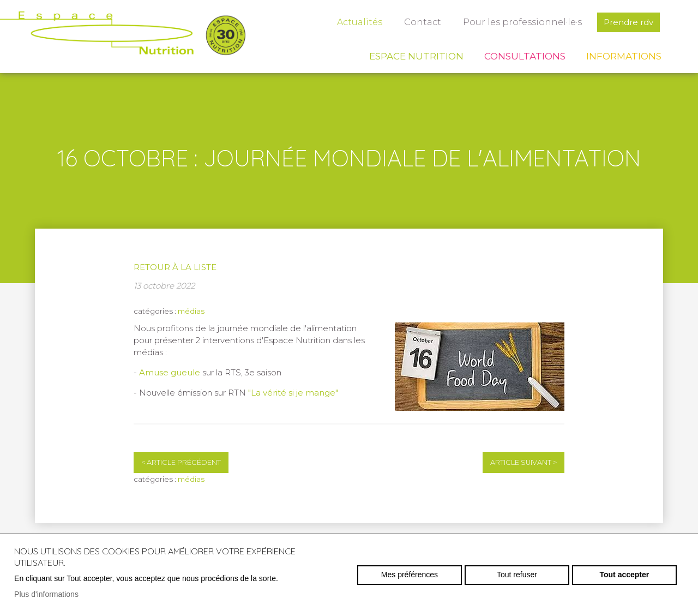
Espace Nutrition (416, 56)
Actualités (360, 22)
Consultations (525, 56)
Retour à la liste (175, 267)
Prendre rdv (628, 22)
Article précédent (181, 462)
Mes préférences (410, 575)
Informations (624, 56)
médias (191, 311)
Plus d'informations (46, 594)
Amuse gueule (170, 372)
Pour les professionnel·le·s (522, 22)
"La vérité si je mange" (293, 393)
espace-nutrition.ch (123, 35)
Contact (423, 22)
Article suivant (523, 462)
